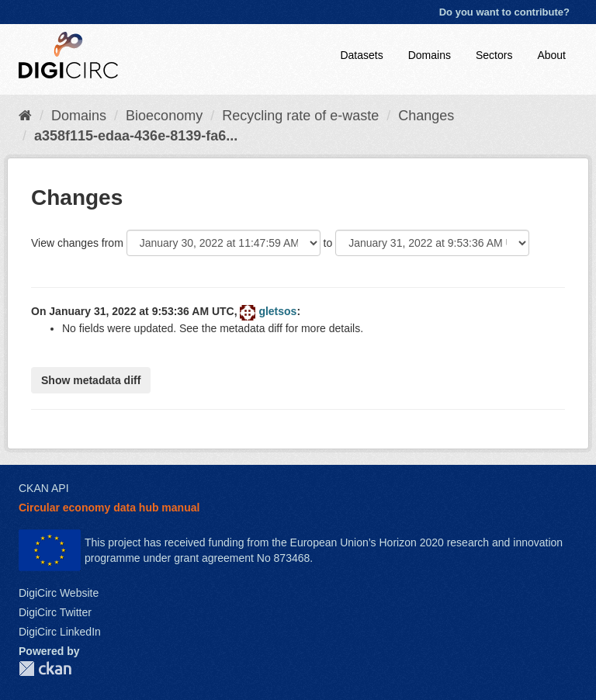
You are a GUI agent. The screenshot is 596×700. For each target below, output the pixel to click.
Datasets (361, 55)
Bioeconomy (164, 116)
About (551, 55)
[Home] (25, 116)
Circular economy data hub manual (109, 508)
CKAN (45, 669)
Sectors (494, 55)
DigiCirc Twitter (55, 612)
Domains (430, 55)
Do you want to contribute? (504, 12)
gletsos (277, 311)
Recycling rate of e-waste (300, 116)
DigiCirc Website (59, 593)
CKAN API (44, 488)
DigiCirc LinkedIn (60, 632)
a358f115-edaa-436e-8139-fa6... (136, 136)
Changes (426, 116)
